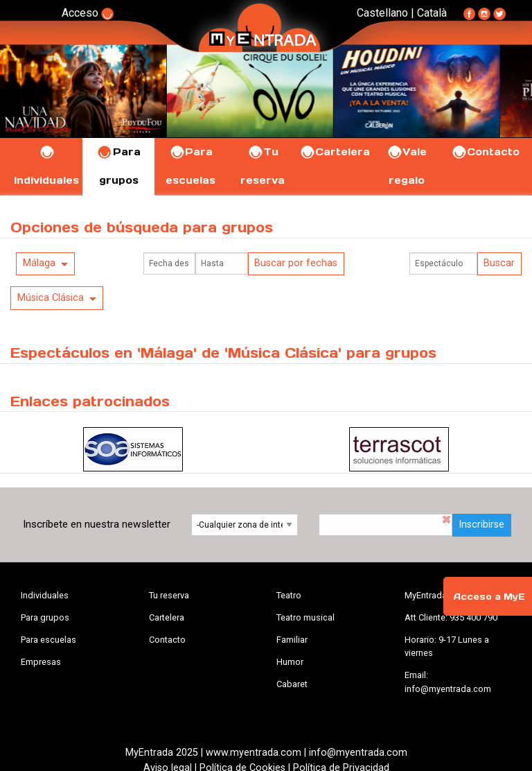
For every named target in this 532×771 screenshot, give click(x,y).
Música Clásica (51, 298)
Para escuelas (48, 640)
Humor (290, 662)
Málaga (39, 263)
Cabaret (292, 684)
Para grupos (45, 617)
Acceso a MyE (489, 597)
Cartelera (335, 152)
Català (432, 13)
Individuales (45, 595)
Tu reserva (169, 595)
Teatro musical (305, 617)
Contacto (485, 152)
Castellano (382, 13)
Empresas (41, 662)
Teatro (289, 595)
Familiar (292, 640)
